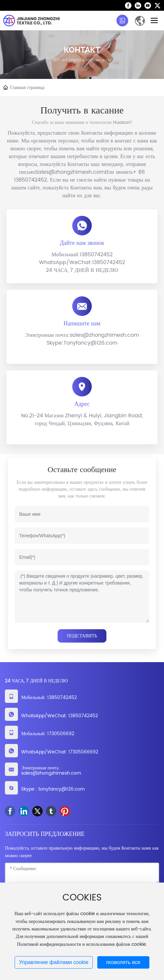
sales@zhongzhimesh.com (104, 335)
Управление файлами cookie (54, 962)
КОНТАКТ (82, 50)
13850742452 (96, 255)
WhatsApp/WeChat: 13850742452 (60, 716)
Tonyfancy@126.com (90, 343)
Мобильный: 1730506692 (48, 734)
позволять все (123, 962)
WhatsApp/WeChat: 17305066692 (60, 752)
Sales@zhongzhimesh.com (70, 172)
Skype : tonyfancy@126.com (53, 789)
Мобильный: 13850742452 (49, 698)
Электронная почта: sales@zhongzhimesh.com (51, 771)
